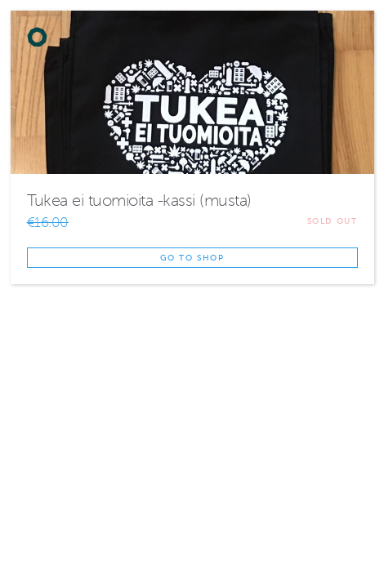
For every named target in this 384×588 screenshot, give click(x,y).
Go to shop (192, 258)
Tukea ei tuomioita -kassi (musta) (139, 200)
